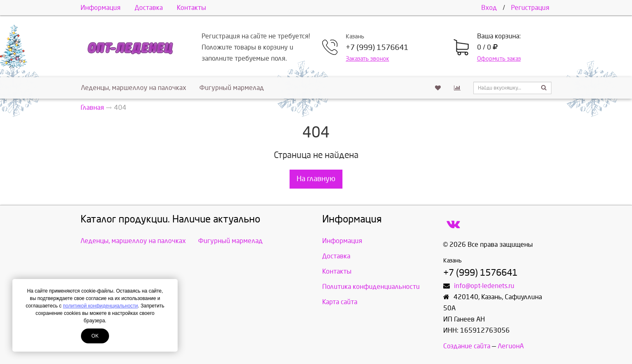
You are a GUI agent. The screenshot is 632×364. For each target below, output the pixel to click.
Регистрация (530, 8)
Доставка (149, 8)
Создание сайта (467, 346)
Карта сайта (340, 302)
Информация (101, 8)
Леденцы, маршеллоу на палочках (134, 88)
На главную (316, 179)
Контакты (191, 8)
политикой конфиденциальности (100, 306)
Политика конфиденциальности (371, 287)
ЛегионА (511, 346)
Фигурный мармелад (232, 88)
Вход (489, 8)
